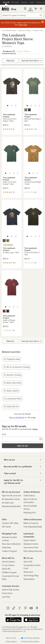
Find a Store (7, 593)
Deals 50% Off (11, 407)
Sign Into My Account (11, 495)
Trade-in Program (9, 551)
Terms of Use (11, 638)
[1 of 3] (8, 106)
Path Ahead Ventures (33, 551)
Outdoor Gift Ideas (10, 523)
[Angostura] (4, 311)
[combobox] (22, 15)
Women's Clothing (25, 30)
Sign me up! (22, 446)
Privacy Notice (11, 642)
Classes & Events (31, 544)
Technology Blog (31, 575)
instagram (8, 608)
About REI (28, 562)
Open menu (41, 9)
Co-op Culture (8, 565)
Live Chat (6, 597)
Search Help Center (11, 590)
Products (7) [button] (9, 51)
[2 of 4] (31, 106)
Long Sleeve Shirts (12, 399)
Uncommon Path (31, 547)
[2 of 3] (12, 106)
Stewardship (29, 579)
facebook (20, 608)
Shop (14, 9)
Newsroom (28, 572)
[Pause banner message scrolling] (42, 22)
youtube (31, 608)
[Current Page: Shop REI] (6, 2)
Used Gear (6, 547)
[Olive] (8, 241)
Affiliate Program (9, 572)
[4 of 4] (39, 106)
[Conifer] (26, 110)
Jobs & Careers (8, 562)
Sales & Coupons (31, 523)
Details (35, 429)
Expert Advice (24, 51)
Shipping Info (30, 512)
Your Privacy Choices (30, 638)
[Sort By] (31, 61)
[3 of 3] (16, 106)
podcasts (37, 608)
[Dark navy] (4, 241)
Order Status (29, 495)
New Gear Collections (11, 544)
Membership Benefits (11, 506)
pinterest (25, 608)
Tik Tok (14, 608)
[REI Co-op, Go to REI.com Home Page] (5, 9)
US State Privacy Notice (30, 642)
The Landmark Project (9, 30)
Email (4, 434)
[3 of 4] (35, 106)
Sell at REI (6, 569)
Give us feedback (17, 417)
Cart (36, 9)
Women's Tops (38, 30)
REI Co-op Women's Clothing (16, 367)
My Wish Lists (8, 503)
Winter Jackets (11, 391)
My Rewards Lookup (11, 499)
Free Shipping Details (33, 527)
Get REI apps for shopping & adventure (22, 615)
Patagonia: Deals (12, 359)
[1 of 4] (27, 106)
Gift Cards (6, 527)
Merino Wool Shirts (12, 383)
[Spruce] (8, 311)
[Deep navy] (29, 110)
